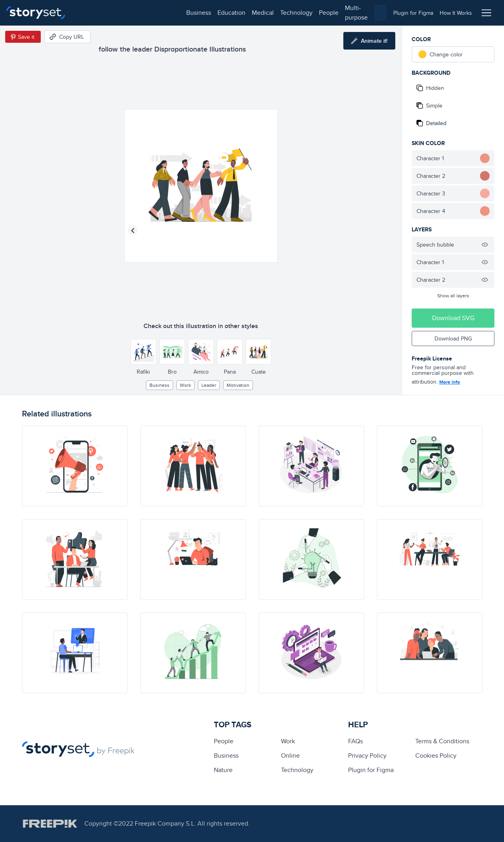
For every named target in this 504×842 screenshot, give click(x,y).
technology (188, 13)
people (220, 13)
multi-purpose (256, 13)
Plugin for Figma (371, 770)
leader (209, 385)
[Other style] (143, 352)
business (90, 13)
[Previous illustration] (133, 231)
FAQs (356, 741)
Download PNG (453, 338)
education (123, 13)
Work (185, 385)
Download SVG (453, 318)
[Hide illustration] (485, 245)
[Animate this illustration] (369, 41)
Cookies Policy (436, 755)
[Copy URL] (68, 37)
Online (290, 755)
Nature (223, 770)
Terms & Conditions (442, 741)
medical (154, 13)
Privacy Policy (367, 755)
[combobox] (334, 13)
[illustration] (75, 466)
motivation (238, 385)
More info (450, 382)
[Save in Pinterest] (23, 37)
